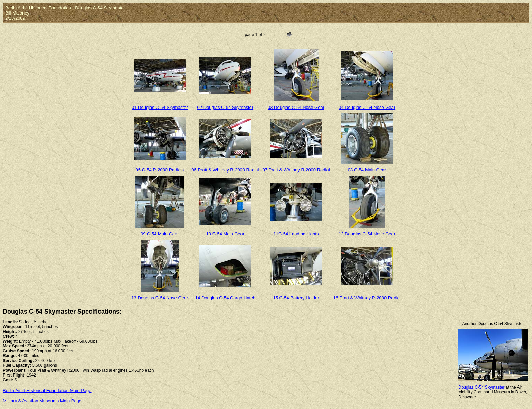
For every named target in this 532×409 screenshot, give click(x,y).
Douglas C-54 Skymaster (482, 387)
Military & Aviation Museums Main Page (42, 401)
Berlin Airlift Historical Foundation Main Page (47, 391)
